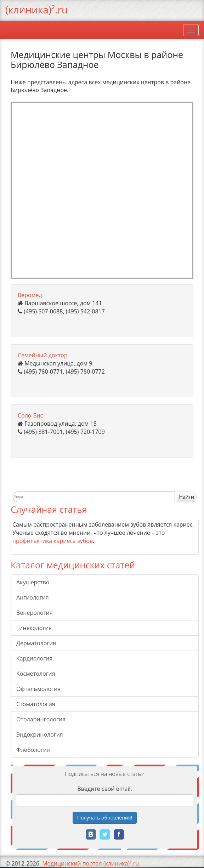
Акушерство (33, 582)
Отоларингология (41, 719)
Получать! (105, 818)
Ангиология (33, 597)
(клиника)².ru (36, 10)
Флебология (33, 750)
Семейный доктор (43, 355)
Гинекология (34, 628)
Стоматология (36, 704)
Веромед (30, 295)
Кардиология (34, 658)
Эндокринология (40, 734)
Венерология (35, 613)
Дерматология (36, 643)
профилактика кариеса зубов (53, 541)
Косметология (36, 674)
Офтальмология (38, 689)
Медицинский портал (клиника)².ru (90, 863)
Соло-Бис (30, 415)
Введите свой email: (104, 789)
